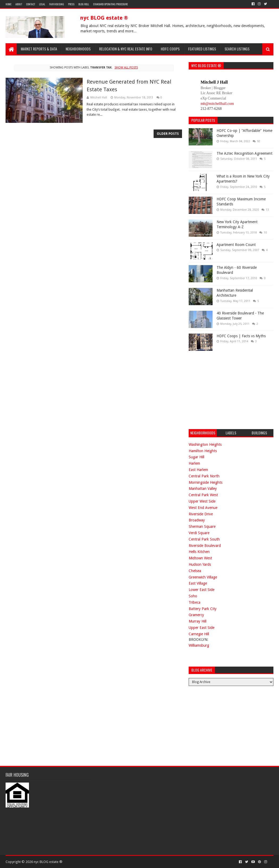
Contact (31, 4)
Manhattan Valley (203, 489)
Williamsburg (199, 645)
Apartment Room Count (236, 245)
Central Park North (204, 476)
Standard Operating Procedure (110, 4)
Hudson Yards (200, 564)
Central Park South (204, 539)
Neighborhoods (78, 49)
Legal (42, 4)
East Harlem (198, 470)
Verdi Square (199, 533)
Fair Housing (57, 4)
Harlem (194, 463)
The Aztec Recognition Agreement (244, 153)
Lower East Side (202, 590)
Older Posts (168, 134)
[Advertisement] (229, 389)
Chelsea (195, 571)
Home (9, 4)
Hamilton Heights (203, 451)
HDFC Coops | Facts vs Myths (241, 336)
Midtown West (200, 558)
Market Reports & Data (39, 49)
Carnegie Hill (199, 634)
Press (71, 4)
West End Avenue (203, 508)
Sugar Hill (196, 457)
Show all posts (126, 68)
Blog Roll (84, 4)
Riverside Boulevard (205, 546)
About (19, 4)
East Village (198, 583)
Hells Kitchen (199, 552)
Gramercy (196, 615)
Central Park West (203, 495)
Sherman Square (202, 526)
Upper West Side (202, 501)
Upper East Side (202, 628)
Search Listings (237, 49)
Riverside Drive (201, 514)
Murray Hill (198, 621)
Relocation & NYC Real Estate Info (126, 49)
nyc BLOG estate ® (104, 18)
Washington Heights (205, 444)
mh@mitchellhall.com (217, 104)
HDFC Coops (170, 49)
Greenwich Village (203, 577)
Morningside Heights (206, 482)
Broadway (197, 520)
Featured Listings (202, 49)
